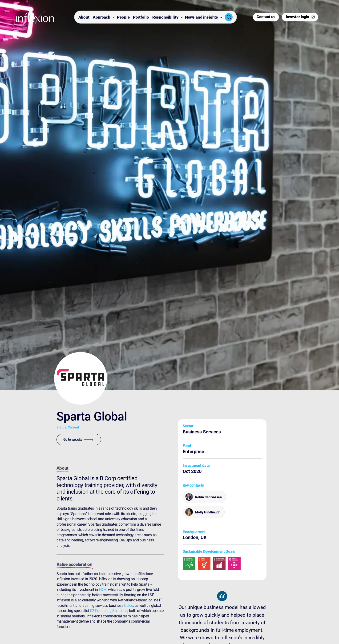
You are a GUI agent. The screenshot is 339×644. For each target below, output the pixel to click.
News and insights (202, 17)
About (84, 17)
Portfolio (141, 17)
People (123, 17)
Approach (102, 17)
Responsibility (165, 17)
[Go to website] (79, 440)
